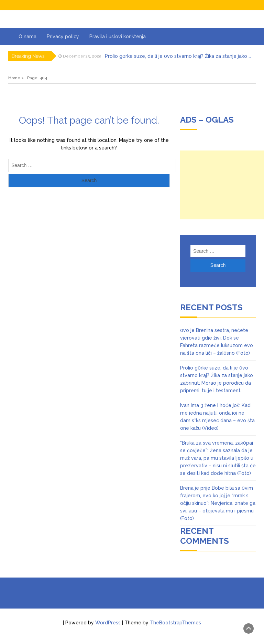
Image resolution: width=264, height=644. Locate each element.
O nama (27, 37)
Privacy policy (63, 37)
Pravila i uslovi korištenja (118, 37)
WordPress (108, 623)
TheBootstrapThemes (175, 623)
